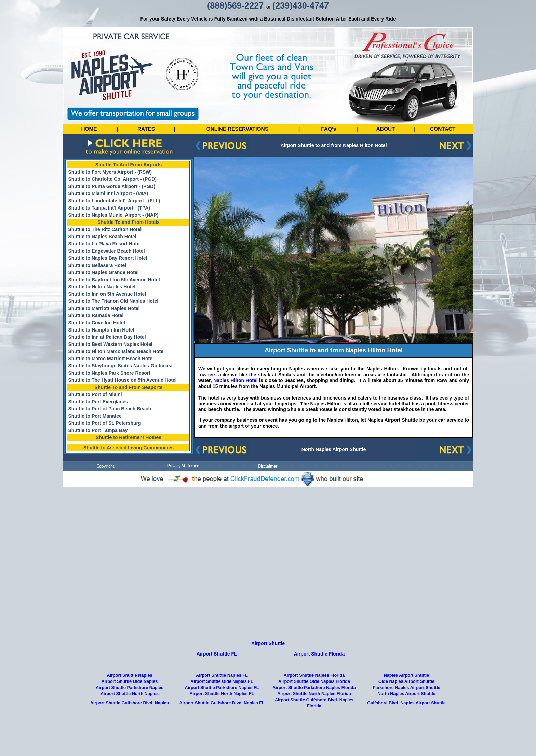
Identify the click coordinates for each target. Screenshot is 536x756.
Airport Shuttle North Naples (130, 719)
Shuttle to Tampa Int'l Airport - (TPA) (109, 208)
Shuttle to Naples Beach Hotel (102, 237)
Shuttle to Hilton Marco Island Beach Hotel (116, 351)
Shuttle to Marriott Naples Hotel (104, 308)
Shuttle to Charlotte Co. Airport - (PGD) (112, 179)
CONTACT (443, 129)
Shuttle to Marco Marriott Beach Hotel (111, 359)
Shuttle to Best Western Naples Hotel (110, 344)
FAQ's (329, 129)
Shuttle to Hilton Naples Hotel (102, 287)
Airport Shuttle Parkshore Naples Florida (314, 713)
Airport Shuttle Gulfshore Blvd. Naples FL (222, 729)
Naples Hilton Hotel (235, 380)
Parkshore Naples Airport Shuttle (406, 713)
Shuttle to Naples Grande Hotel (103, 272)
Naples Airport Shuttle (406, 701)
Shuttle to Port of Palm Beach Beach (110, 409)
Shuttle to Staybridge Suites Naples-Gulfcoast (120, 366)
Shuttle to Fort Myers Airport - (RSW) (110, 172)
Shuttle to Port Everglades (98, 402)
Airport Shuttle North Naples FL (222, 719)
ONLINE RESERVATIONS (237, 129)
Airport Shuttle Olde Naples (130, 707)
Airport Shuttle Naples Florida (314, 701)
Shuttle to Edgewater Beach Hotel (106, 251)
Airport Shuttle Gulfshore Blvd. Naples (130, 729)
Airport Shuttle (268, 669)
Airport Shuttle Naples (130, 701)
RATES (146, 129)
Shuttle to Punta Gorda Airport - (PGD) (112, 186)
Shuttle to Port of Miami (95, 394)
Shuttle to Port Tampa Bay (98, 430)
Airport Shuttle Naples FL (222, 701)
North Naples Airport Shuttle (334, 449)
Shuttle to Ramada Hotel (96, 315)
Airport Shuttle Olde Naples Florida (314, 707)
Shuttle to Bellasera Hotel (97, 265)
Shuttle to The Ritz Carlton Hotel (105, 229)
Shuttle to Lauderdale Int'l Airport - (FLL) (114, 201)
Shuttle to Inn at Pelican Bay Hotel (107, 337)
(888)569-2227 (235, 5)
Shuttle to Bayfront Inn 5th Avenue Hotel (114, 280)
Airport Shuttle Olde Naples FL (222, 707)
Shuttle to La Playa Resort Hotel (104, 244)
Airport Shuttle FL (217, 679)
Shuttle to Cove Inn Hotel (96, 323)
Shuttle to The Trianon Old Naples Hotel (113, 301)
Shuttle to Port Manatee (95, 416)
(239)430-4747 (301, 5)
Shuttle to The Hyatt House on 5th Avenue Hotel (122, 380)
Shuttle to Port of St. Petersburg (104, 423)
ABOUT (386, 129)
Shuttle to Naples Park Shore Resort (109, 373)
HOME (89, 129)
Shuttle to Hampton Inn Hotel (101, 330)
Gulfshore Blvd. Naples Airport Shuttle (406, 729)
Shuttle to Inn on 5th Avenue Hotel (107, 294)
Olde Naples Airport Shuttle (406, 707)
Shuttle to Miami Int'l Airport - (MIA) (108, 193)
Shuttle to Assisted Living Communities (129, 448)
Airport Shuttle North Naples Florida (314, 719)
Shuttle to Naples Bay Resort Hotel (108, 258)
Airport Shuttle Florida (319, 679)
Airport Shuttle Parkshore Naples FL (222, 713)
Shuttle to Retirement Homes (129, 437)
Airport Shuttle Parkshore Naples (130, 713)
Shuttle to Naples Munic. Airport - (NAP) (113, 215)
